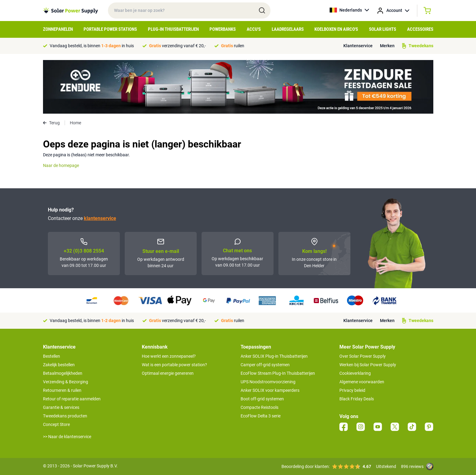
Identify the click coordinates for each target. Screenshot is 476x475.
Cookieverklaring (355, 373)
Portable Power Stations (110, 29)
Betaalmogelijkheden (63, 373)
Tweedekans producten (65, 416)
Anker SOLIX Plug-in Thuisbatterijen (274, 356)
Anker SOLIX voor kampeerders (270, 390)
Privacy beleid (352, 390)
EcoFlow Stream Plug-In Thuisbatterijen (278, 373)
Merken (387, 46)
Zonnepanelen (58, 29)
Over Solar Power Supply (363, 356)
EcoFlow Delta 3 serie (261, 416)
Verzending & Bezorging (66, 382)
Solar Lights (383, 29)
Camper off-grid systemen (265, 365)
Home (75, 123)
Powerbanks (223, 29)
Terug (51, 123)
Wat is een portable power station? (174, 365)
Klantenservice (358, 46)
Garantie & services (61, 407)
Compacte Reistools (259, 407)
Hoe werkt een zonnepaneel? (169, 356)
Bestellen (52, 356)
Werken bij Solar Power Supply (368, 365)
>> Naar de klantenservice (67, 437)
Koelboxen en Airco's (336, 29)
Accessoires (420, 29)
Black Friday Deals (357, 399)
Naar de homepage (61, 165)
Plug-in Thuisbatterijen (173, 29)
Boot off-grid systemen (262, 399)
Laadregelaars (288, 29)
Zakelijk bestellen (59, 365)
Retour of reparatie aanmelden (72, 399)
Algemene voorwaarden (362, 382)
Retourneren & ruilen (62, 390)
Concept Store (56, 424)
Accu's (254, 29)
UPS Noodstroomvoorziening (268, 382)
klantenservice (100, 218)
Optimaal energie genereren (168, 373)
